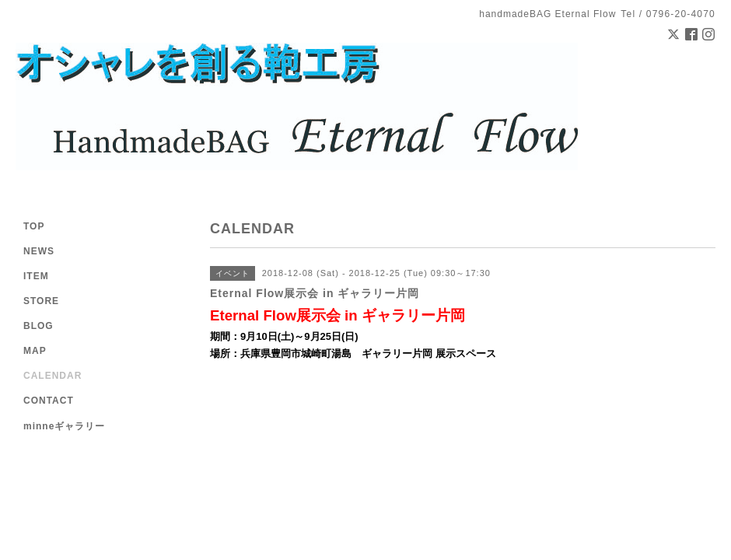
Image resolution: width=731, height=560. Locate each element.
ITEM (36, 276)
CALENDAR (52, 376)
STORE (41, 301)
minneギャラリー (64, 426)
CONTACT (49, 401)
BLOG (38, 326)
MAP (35, 351)
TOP (34, 226)
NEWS (39, 251)
